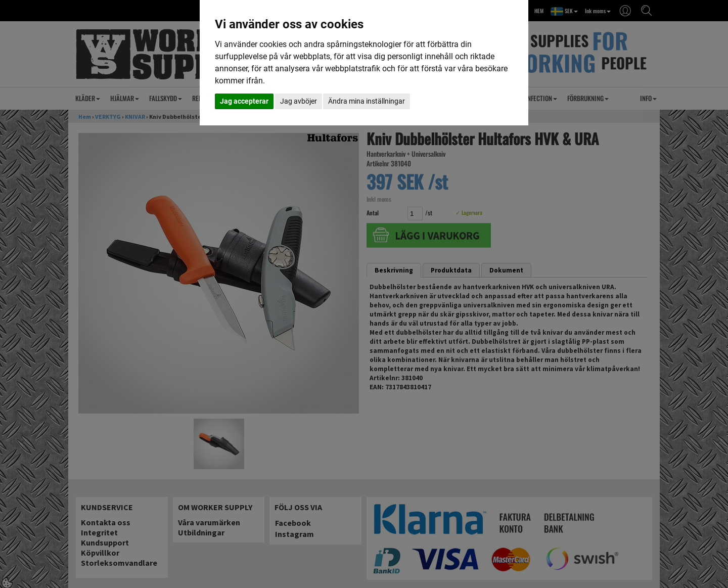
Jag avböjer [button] (299, 101)
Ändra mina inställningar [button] (367, 101)
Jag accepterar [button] (244, 101)
